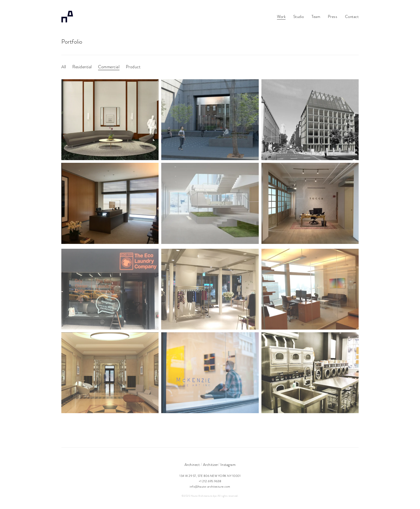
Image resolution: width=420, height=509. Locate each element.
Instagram (228, 465)
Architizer (211, 465)
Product (133, 67)
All (64, 67)
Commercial (109, 67)
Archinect (192, 465)
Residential (82, 67)
